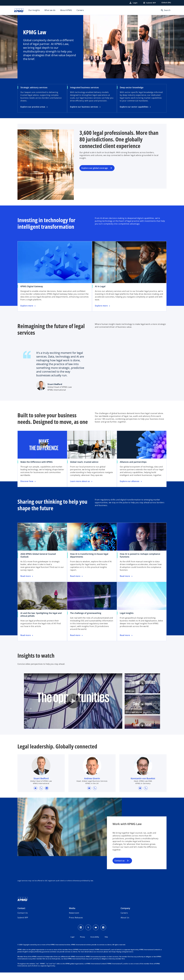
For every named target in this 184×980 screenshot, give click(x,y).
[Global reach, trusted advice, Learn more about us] (81, 481)
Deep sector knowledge (132, 87)
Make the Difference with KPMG (36, 462)
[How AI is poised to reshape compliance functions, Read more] (126, 576)
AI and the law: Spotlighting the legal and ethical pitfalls (41, 614)
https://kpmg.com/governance (122, 963)
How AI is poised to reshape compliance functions (140, 555)
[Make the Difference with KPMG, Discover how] (28, 481)
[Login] (133, 3)
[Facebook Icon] (103, 938)
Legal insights (127, 613)
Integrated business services (84, 87)
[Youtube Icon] (96, 938)
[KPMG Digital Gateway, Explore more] (28, 306)
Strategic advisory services (34, 87)
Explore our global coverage (95, 168)
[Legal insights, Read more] (126, 635)
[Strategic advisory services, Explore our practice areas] (34, 107)
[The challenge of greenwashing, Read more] (77, 635)
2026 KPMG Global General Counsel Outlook (38, 555)
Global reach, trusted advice (84, 462)
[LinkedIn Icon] (81, 938)
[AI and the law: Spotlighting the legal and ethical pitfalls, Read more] (27, 635)
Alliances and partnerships (133, 462)
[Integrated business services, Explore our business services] (85, 107)
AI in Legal (100, 286)
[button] (35, 799)
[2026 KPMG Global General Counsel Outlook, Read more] (27, 576)
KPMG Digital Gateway (32, 286)
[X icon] (88, 938)
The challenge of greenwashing (86, 613)
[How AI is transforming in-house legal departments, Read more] (77, 576)
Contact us (120, 872)
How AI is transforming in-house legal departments (89, 555)
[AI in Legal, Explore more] (103, 306)
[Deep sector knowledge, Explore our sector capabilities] (136, 107)
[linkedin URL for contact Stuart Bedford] (47, 799)
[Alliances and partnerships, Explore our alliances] (131, 481)
